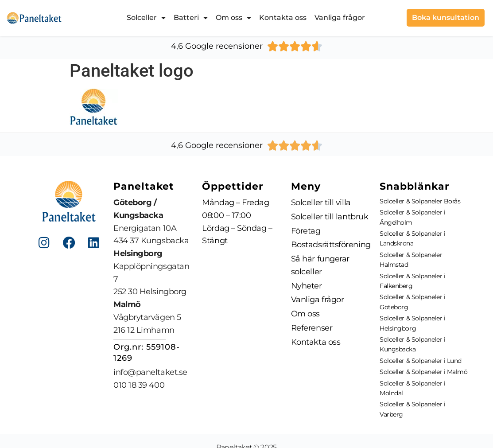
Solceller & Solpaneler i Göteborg (412, 302)
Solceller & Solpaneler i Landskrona (412, 238)
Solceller (146, 18)
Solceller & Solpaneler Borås (420, 201)
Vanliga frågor (340, 18)
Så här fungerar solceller (320, 265)
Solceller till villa (321, 203)
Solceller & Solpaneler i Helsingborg (412, 323)
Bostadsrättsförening (331, 245)
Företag (306, 231)
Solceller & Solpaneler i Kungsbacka (412, 344)
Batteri (191, 18)
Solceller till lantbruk (330, 217)
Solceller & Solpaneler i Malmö (424, 372)
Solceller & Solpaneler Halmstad (411, 260)
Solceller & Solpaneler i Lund (421, 361)
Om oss (233, 18)
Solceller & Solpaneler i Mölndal (412, 388)
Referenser (312, 328)
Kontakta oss (283, 18)
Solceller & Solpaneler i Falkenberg (412, 281)
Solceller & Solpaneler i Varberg (412, 409)
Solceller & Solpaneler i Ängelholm (412, 217)
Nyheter (307, 286)
